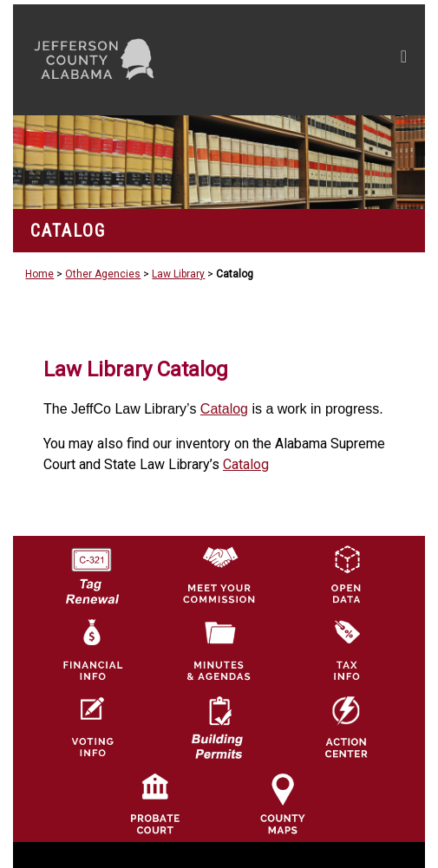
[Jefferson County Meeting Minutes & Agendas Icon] (219, 650)
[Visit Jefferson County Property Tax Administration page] (346, 650)
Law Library (178, 274)
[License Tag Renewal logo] (91, 571)
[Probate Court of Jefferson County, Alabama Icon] (155, 803)
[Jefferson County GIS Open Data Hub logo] (346, 574)
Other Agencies (103, 274)
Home (39, 274)
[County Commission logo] (219, 574)
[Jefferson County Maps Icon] (283, 803)
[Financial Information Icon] (91, 650)
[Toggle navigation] (404, 60)
